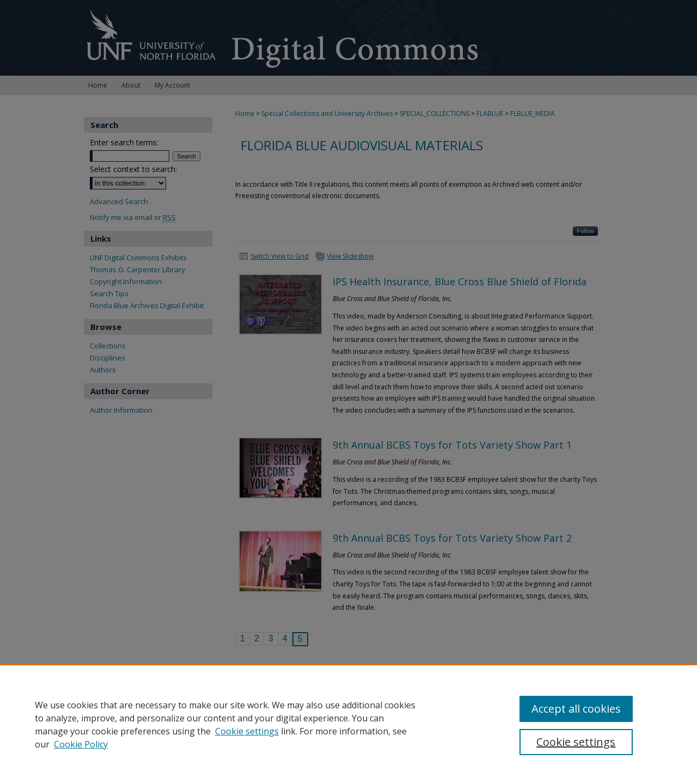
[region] (348, 724)
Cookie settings (247, 731)
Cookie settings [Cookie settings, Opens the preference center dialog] (576, 742)
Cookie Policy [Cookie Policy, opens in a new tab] (81, 744)
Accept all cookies (576, 709)
